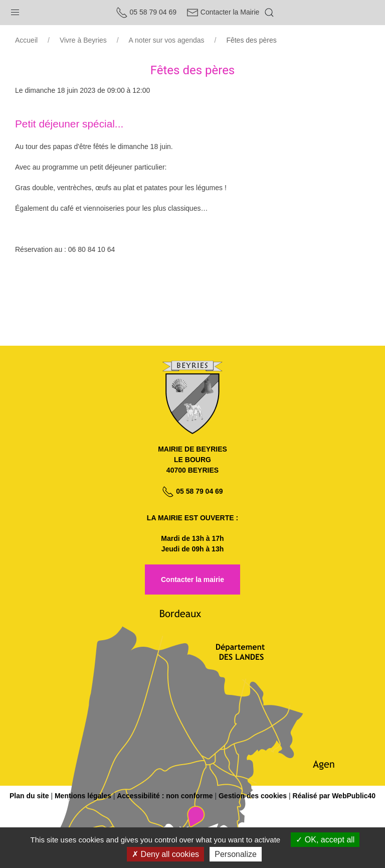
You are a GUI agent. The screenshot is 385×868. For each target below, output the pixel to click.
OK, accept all (325, 840)
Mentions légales (83, 796)
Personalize (236, 854)
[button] (15, 10)
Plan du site (29, 796)
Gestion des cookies (253, 796)
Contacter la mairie (192, 580)
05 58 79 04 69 (146, 12)
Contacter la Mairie (223, 12)
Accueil (26, 40)
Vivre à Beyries (83, 40)
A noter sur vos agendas (167, 40)
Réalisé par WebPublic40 (334, 796)
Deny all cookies (165, 854)
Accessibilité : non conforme (165, 796)
